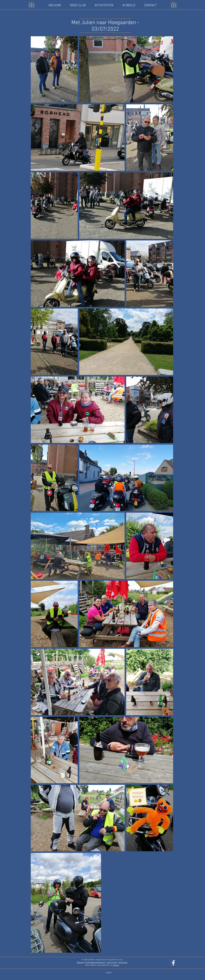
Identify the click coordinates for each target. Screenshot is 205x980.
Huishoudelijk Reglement (95, 963)
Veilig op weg (112, 963)
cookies (116, 965)
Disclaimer (123, 963)
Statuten (80, 963)
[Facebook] (173, 962)
